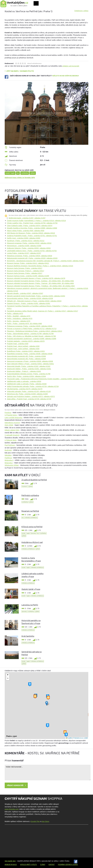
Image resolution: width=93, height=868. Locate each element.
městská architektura (31, 518)
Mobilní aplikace (11, 865)
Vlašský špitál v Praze (31, 589)
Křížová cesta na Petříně (32, 527)
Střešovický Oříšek (12, 465)
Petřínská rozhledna (30, 495)
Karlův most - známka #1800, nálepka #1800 (24, 238)
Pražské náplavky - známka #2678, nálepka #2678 (26, 341)
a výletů (34, 865)
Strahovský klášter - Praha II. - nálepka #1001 (24, 371)
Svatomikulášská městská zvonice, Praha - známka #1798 (29, 374)
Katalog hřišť (25, 865)
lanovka (33, 533)
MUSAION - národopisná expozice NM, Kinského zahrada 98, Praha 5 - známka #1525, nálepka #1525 (45, 261)
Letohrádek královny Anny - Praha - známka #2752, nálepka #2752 (32, 251)
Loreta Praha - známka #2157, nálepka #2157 (24, 253)
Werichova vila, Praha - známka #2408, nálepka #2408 (27, 394)
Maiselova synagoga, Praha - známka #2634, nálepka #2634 (30, 256)
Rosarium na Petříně (30, 511)
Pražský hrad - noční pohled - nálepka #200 (23, 349)
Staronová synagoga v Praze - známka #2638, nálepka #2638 (30, 361)
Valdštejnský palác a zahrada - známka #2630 (24, 381)
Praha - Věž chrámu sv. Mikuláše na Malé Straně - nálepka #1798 (31, 336)
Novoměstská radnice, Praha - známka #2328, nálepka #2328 (30, 298)
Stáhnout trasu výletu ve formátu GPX (20, 178)
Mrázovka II (9, 460)
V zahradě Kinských (12, 435)
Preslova (8, 413)
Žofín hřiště (9, 425)
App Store (45, 821)
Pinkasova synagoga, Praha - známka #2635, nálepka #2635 (30, 326)
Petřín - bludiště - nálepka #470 (19, 316)
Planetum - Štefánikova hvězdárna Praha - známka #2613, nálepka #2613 (34, 331)
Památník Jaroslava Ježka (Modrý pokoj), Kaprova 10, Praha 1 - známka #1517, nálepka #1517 (42, 311)
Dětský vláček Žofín (12, 430)
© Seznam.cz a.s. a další (80, 738)
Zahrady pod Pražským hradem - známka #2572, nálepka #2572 (31, 396)
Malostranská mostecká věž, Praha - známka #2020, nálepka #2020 (32, 258)
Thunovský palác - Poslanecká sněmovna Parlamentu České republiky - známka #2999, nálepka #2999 (45, 379)
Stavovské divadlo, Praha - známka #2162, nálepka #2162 (29, 366)
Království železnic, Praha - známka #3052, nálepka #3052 (29, 248)
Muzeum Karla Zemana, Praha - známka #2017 (25, 268)
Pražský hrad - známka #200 (18, 344)
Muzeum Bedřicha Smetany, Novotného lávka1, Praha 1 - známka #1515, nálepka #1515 (40, 266)
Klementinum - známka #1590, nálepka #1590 (24, 246)
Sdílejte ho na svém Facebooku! (66, 76)
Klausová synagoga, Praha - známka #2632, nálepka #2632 (29, 243)
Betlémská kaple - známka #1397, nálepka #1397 (27, 218)
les (18, 173)
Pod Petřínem (10, 445)
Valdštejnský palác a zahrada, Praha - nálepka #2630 (27, 384)
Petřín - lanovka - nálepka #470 (19, 321)
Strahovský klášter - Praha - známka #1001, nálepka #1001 (29, 369)
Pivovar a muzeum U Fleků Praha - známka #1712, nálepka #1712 (32, 329)
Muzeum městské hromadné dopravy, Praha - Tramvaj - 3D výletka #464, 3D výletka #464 (40, 283)
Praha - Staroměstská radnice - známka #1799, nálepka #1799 (30, 334)
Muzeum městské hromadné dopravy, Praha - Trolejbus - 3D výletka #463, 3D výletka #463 (41, 286)
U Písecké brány (11, 415)
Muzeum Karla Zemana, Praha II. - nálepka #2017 (26, 271)
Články (43, 865)
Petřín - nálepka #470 (15, 313)
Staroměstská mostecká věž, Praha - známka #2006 (26, 356)
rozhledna (25, 173)
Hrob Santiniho (28, 636)
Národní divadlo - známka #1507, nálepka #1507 (25, 293)
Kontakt (52, 865)
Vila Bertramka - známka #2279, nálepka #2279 (25, 389)
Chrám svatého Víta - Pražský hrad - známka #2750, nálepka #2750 (32, 223)
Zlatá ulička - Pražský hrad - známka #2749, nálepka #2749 (29, 399)
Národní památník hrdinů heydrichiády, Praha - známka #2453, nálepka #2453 (36, 296)
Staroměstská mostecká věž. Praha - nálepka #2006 (26, 359)
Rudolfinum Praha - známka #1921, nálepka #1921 (26, 351)
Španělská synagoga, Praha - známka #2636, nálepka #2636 (30, 354)
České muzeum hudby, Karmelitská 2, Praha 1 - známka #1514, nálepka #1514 (36, 221)
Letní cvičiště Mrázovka (14, 418)
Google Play (35, 821)
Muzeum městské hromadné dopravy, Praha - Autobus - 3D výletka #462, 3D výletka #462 (40, 281)
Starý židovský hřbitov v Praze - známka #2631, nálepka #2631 (30, 364)
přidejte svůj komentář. (71, 66)
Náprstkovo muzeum (12, 423)
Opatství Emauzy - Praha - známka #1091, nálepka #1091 (29, 303)
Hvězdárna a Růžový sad (32, 542)
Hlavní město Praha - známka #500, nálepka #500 (26, 231)
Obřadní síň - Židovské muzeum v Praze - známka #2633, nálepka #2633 (34, 301)
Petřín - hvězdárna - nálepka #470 (20, 318)
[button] (47, 703)
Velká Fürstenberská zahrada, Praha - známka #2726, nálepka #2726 (33, 386)
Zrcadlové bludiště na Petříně (34, 480)
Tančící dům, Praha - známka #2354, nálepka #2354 (26, 376)
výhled (33, 173)
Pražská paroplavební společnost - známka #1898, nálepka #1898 (32, 339)
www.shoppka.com (12, 809)
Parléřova (8, 458)
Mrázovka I (9, 463)
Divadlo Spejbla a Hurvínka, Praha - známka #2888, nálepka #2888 (32, 228)
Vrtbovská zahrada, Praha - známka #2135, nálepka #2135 (29, 391)
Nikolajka (8, 455)
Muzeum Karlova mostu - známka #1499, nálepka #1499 (28, 276)
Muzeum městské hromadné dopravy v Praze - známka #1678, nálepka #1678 (36, 278)
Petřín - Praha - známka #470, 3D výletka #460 (24, 323)
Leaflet (69, 738)
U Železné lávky (11, 440)
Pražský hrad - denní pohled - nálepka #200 (23, 346)
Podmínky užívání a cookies (68, 865)
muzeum (25, 486)
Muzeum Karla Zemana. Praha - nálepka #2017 (25, 273)
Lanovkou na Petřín (30, 605)
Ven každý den (10, 861)
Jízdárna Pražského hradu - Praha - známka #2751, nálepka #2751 (32, 236)
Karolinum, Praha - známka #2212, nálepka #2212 (26, 241)
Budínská (8, 450)
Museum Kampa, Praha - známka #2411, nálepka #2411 (28, 263)
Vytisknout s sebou (81, 11)
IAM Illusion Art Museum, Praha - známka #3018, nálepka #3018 (31, 233)
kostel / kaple (10, 173)
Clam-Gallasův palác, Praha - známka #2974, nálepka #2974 (30, 226)
